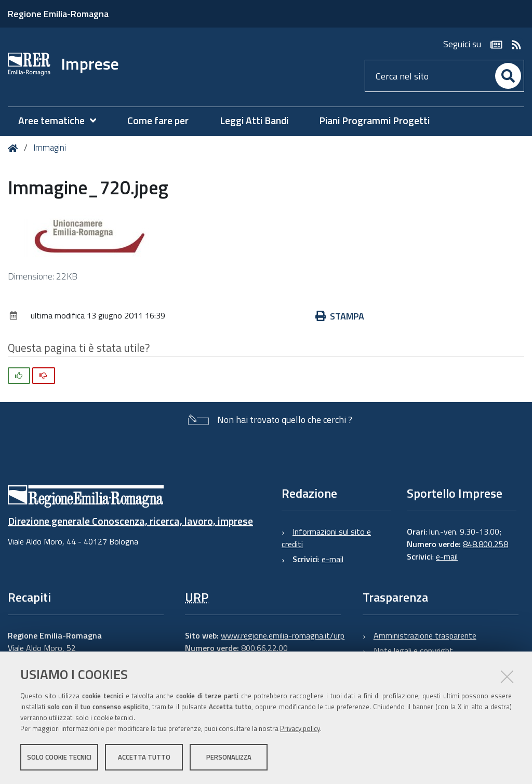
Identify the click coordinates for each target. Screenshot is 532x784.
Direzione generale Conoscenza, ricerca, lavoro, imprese (130, 521)
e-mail (332, 559)
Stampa (340, 316)
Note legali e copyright (413, 650)
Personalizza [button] (229, 757)
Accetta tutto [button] (144, 757)
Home (15, 148)
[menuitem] (62, 121)
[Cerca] (508, 76)
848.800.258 (486, 544)
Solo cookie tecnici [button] (59, 757)
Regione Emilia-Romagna (58, 14)
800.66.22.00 (264, 648)
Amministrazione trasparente (425, 635)
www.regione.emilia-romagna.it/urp (283, 635)
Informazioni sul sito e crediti (326, 538)
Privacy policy (300, 728)
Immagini (50, 148)
